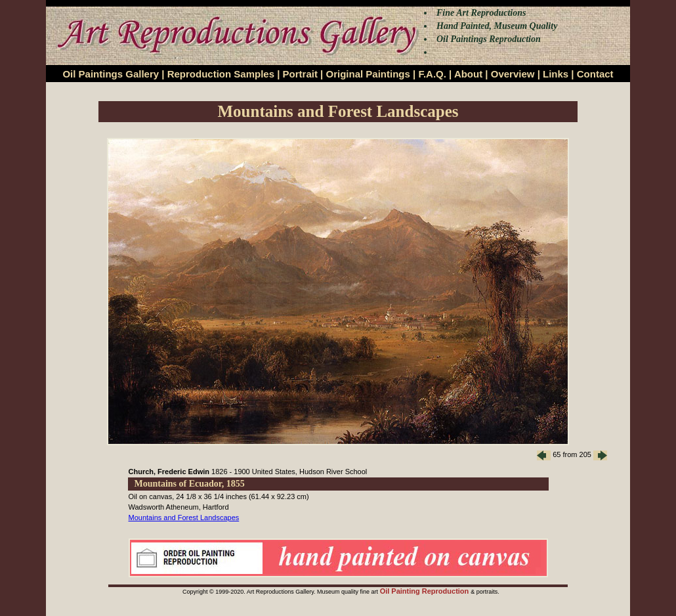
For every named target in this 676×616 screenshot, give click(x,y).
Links (556, 74)
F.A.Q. (432, 74)
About (468, 74)
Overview (513, 74)
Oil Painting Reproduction (426, 591)
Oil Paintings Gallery (111, 74)
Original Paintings (368, 74)
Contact (595, 74)
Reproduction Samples (221, 74)
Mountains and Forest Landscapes (184, 517)
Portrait (300, 74)
